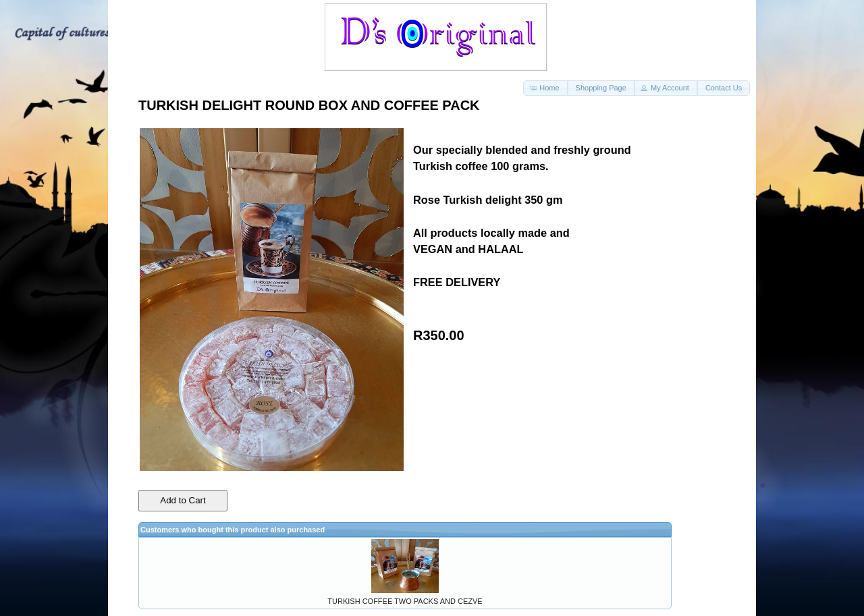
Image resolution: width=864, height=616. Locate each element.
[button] (545, 88)
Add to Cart (183, 500)
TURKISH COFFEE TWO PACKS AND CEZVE (405, 601)
